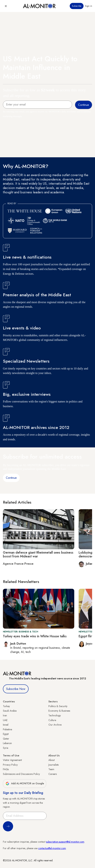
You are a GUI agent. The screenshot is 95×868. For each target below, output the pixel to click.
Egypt (6, 734)
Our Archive (55, 725)
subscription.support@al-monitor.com (65, 842)
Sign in (89, 6)
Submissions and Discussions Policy (21, 774)
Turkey (6, 706)
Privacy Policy (10, 765)
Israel (6, 725)
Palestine (7, 729)
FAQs (6, 769)
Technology (55, 715)
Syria (6, 748)
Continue (11, 478)
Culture (52, 720)
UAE (5, 720)
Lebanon (7, 743)
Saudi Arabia (10, 711)
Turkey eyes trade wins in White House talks (35, 636)
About (52, 760)
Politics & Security (58, 706)
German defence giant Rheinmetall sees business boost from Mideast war (38, 555)
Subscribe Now (16, 689)
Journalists (54, 765)
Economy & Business (59, 711)
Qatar (6, 739)
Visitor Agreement (12, 760)
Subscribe (77, 6)
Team (51, 769)
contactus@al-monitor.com (52, 848)
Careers (53, 774)
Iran (5, 715)
